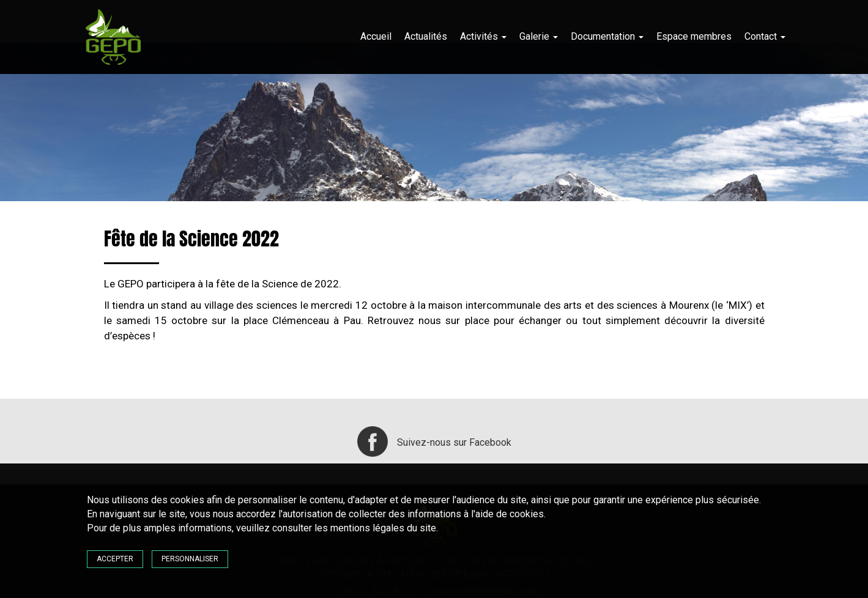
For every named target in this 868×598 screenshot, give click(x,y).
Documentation (607, 36)
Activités (483, 36)
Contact (765, 36)
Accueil (376, 36)
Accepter (115, 559)
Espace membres (694, 36)
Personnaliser (190, 559)
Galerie (539, 36)
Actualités (426, 36)
